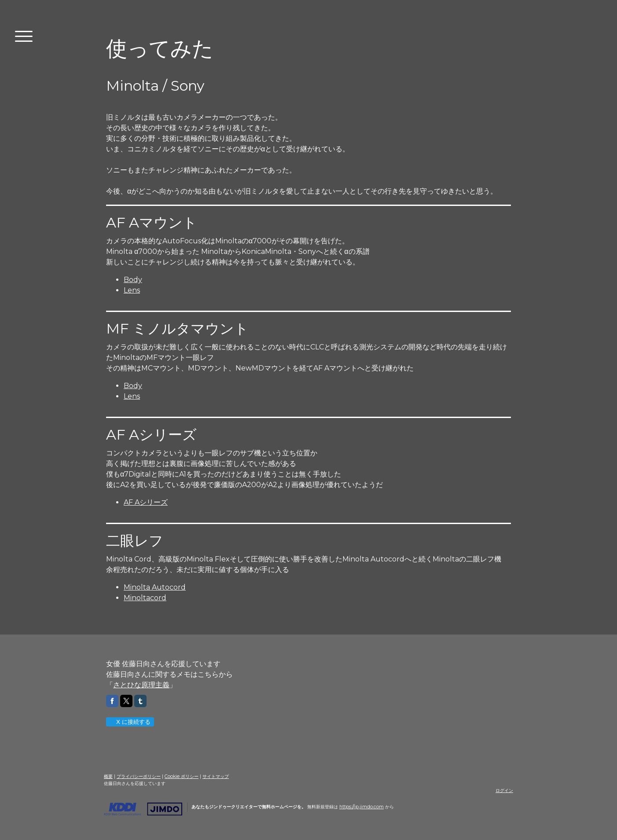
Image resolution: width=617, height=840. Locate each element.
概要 (108, 776)
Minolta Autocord (155, 587)
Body (133, 280)
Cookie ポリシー (182, 776)
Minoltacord (145, 598)
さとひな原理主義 (141, 685)
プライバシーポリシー (139, 776)
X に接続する (130, 722)
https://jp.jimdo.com (362, 807)
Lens (132, 290)
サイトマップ (216, 776)
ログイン (504, 790)
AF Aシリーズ (146, 502)
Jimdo (143, 809)
